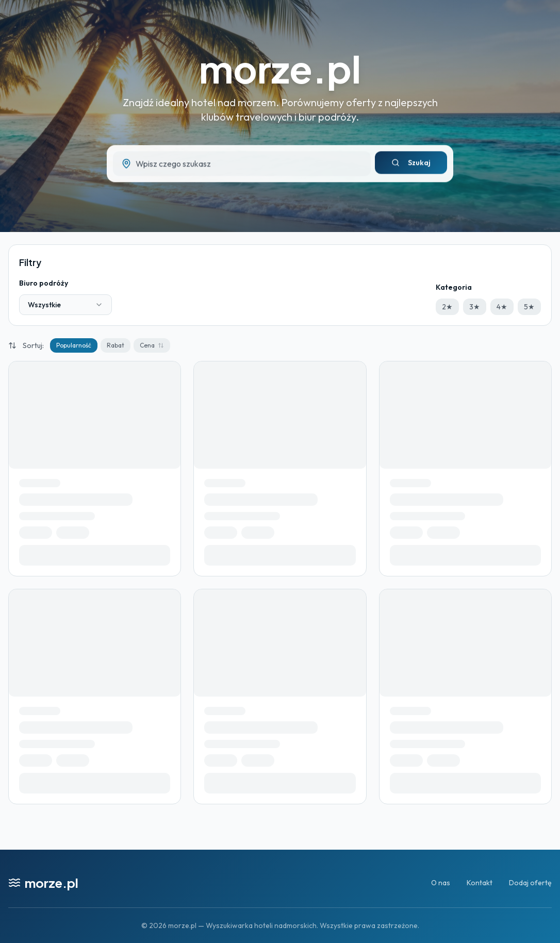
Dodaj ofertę (530, 883)
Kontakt (480, 883)
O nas (441, 883)
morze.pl (280, 68)
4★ (502, 307)
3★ (475, 307)
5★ (529, 307)
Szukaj (411, 165)
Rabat (116, 345)
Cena (152, 345)
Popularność (74, 345)
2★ (447, 307)
